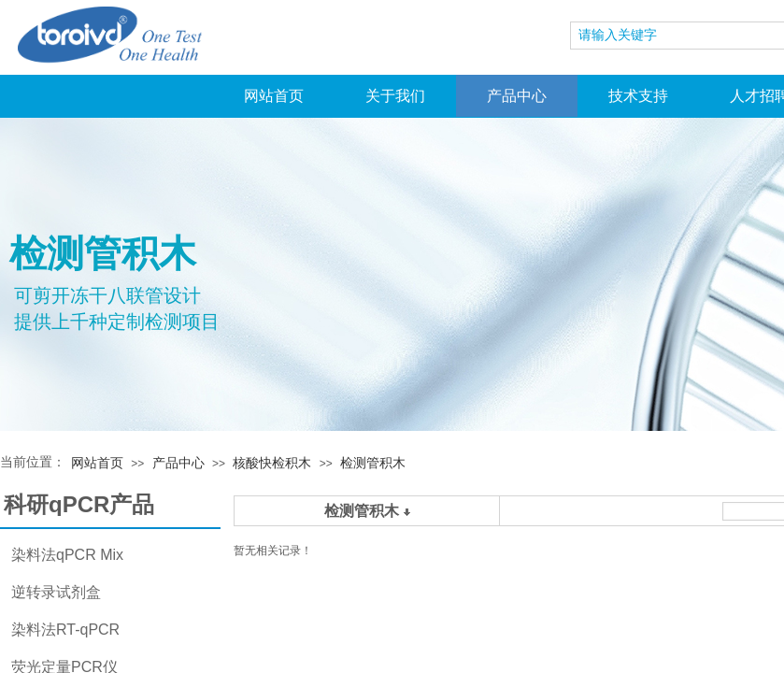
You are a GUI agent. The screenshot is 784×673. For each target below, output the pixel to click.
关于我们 (395, 96)
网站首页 (274, 96)
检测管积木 (373, 463)
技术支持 (638, 96)
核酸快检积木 (272, 463)
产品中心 (517, 96)
